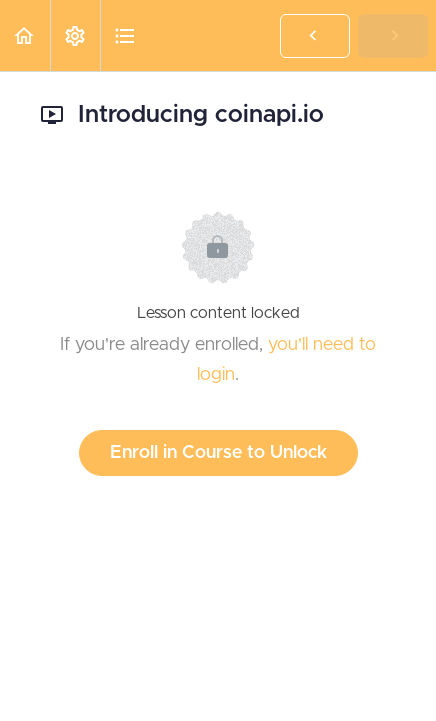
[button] (25, 35)
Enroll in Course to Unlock (218, 453)
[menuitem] (75, 35)
